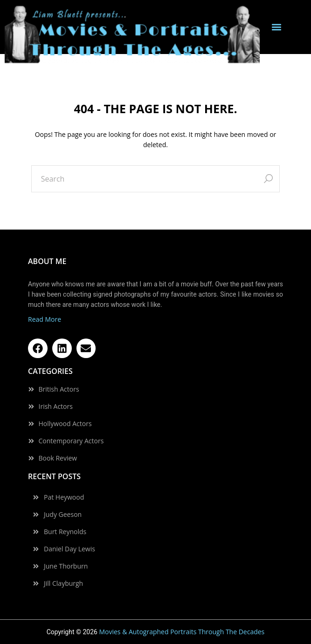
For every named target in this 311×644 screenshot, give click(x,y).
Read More (45, 319)
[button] (277, 27)
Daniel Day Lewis (69, 549)
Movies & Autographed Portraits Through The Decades (182, 632)
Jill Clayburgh (63, 583)
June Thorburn (66, 566)
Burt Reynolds (65, 532)
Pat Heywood (64, 497)
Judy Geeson (63, 515)
